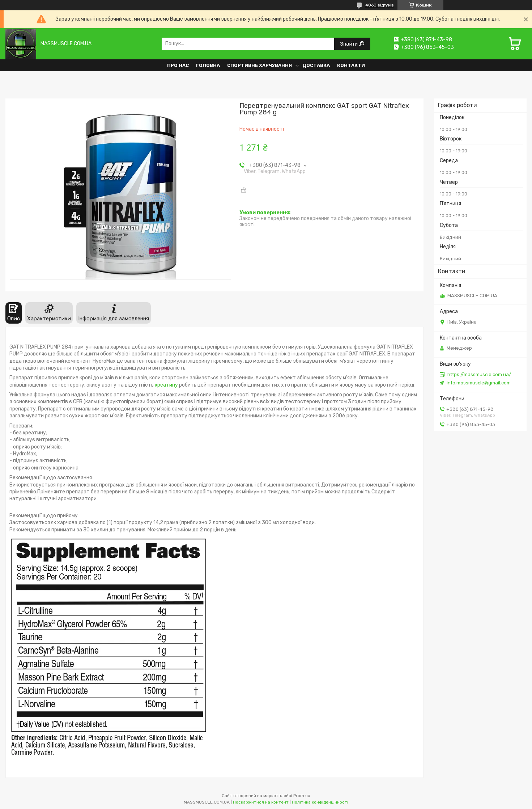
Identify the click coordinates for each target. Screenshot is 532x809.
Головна (208, 65)
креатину (166, 385)
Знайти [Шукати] (350, 44)
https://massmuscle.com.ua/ (479, 374)
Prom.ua (302, 796)
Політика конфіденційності (320, 802)
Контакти (351, 65)
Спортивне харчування (259, 65)
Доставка (316, 65)
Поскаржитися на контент (261, 802)
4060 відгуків (380, 5)
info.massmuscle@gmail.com (479, 383)
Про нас (178, 65)
